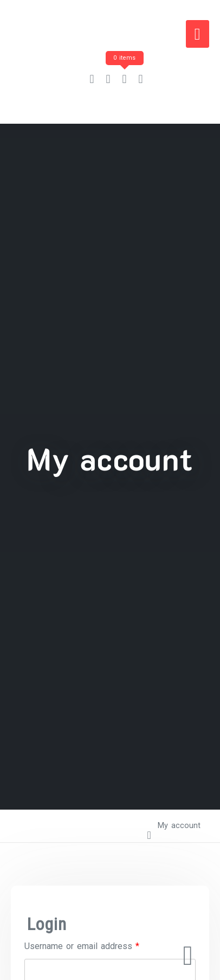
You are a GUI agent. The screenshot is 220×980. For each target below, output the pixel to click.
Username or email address (82, 946)
